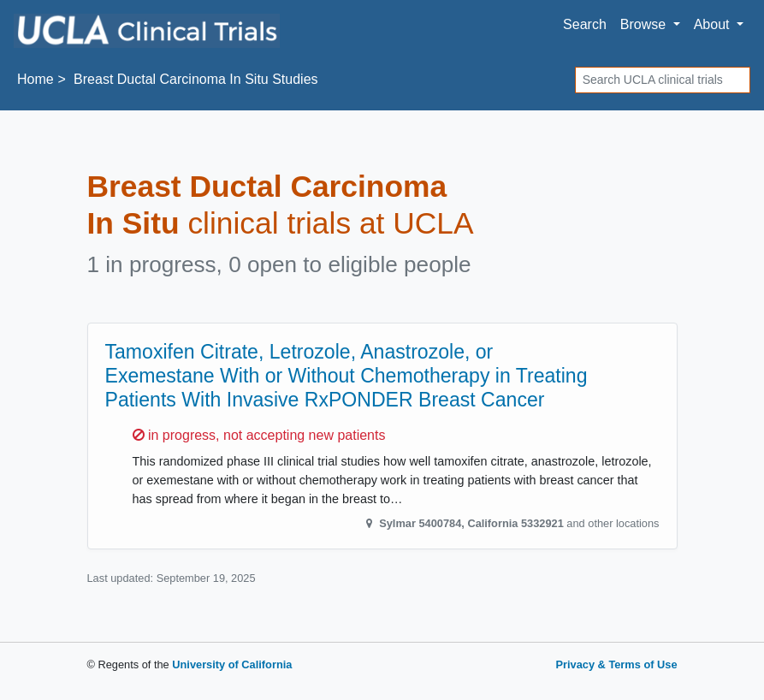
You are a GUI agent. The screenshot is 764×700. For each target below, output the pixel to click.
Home (36, 79)
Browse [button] (645, 24)
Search (585, 24)
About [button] (714, 24)
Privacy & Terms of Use (616, 664)
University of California (232, 664)
